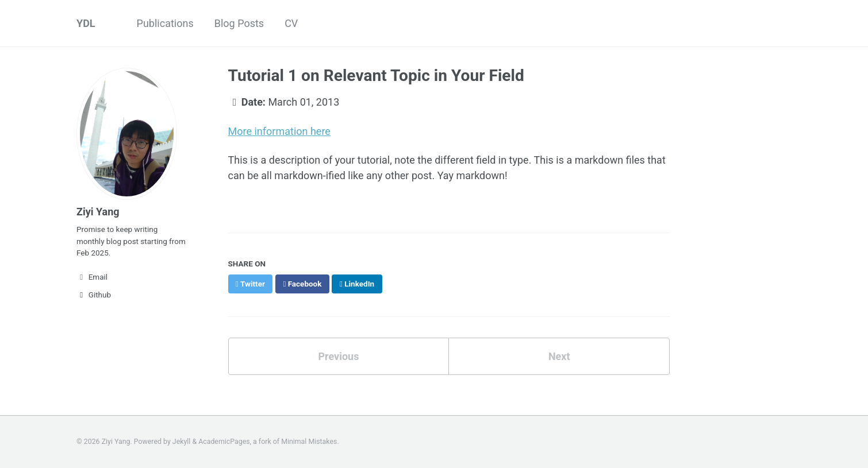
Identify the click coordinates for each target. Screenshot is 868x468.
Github (94, 295)
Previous (338, 356)
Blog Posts (239, 23)
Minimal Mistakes (309, 442)
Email (92, 277)
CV (291, 23)
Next (559, 356)
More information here (279, 131)
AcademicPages (224, 442)
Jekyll (182, 442)
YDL (86, 23)
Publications (165, 23)
